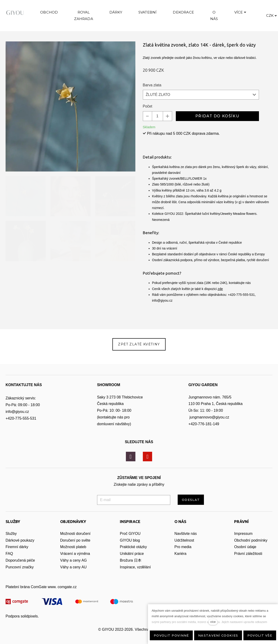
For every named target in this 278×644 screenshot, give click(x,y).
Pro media (183, 552)
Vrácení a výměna (75, 559)
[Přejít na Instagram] (131, 462)
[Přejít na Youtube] (148, 462)
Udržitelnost (185, 546)
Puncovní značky (20, 573)
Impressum (243, 539)
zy (33, 546)
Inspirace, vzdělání (135, 573)
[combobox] (201, 105)
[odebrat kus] (147, 126)
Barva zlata (152, 95)
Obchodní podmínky (251, 546)
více (213, 622)
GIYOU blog (130, 546)
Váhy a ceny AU (74, 573)
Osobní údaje (245, 552)
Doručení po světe (75, 546)
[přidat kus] (167, 126)
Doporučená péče (20, 566)
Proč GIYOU (130, 539)
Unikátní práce (132, 559)
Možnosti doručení (75, 539)
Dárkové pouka (18, 546)
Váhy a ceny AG (74, 566)
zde (220, 299)
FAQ (9, 559)
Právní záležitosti (248, 559)
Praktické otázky (133, 552)
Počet (148, 116)
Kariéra (180, 559)
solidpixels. (30, 622)
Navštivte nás (186, 539)
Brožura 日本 (131, 566)
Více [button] (260, 17)
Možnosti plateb (73, 552)
